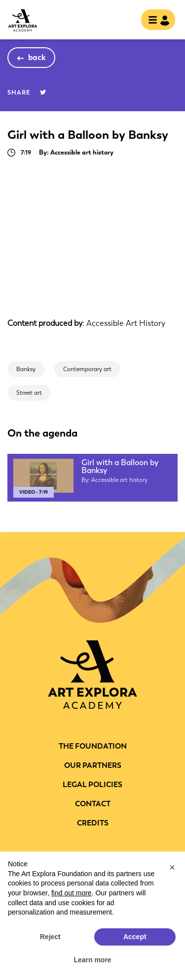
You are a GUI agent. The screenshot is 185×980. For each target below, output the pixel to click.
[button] (172, 867)
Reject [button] (50, 937)
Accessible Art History (126, 323)
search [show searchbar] (125, 21)
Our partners (93, 765)
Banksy (26, 369)
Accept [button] (135, 937)
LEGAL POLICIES (92, 785)
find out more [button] (72, 893)
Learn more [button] (92, 960)
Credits (93, 823)
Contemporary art (87, 369)
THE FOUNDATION (93, 746)
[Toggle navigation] (155, 21)
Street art (29, 393)
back (37, 57)
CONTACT (93, 804)
